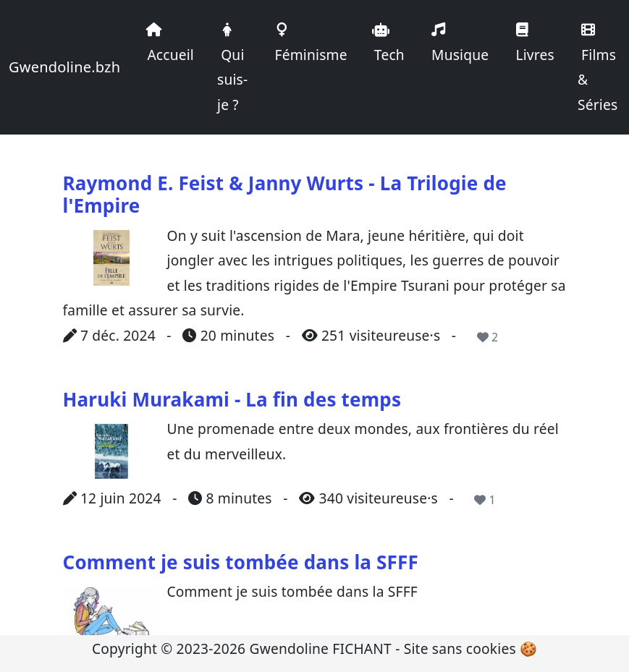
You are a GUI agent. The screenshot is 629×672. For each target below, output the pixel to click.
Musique (458, 44)
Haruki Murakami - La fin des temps (232, 399)
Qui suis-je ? (232, 69)
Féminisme (309, 44)
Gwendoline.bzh (64, 67)
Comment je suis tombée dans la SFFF (241, 562)
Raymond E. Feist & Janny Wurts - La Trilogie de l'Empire (285, 194)
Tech (388, 44)
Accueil (169, 44)
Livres (533, 44)
